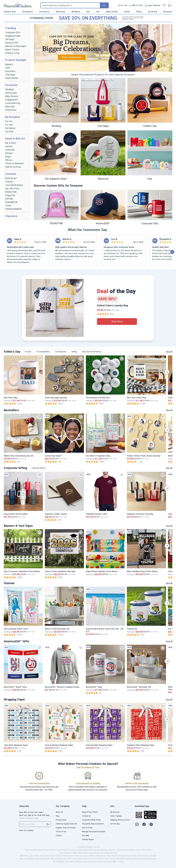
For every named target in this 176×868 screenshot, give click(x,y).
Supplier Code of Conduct (66, 828)
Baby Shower (12, 96)
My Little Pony (12, 188)
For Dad (28, 352)
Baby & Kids (112, 12)
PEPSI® (9, 199)
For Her (9, 121)
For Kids (9, 132)
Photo (139, 12)
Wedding (76, 12)
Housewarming (13, 103)
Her (98, 12)
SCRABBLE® (11, 202)
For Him (9, 125)
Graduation (27, 12)
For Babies (10, 128)
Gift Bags (10, 39)
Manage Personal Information (94, 832)
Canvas (9, 146)
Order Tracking (116, 816)
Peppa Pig (10, 195)
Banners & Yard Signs (16, 46)
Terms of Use (61, 832)
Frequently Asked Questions (93, 824)
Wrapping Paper (13, 36)
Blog (58, 816)
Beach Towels (12, 50)
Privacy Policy (61, 820)
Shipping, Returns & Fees (120, 820)
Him (88, 12)
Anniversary (11, 93)
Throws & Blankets (14, 163)
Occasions (44, 12)
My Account (115, 812)
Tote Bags (10, 75)
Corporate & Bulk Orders (92, 820)
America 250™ (12, 43)
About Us (59, 812)
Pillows (9, 160)
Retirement (11, 110)
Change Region (88, 839)
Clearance (11, 216)
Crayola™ (10, 182)
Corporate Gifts (13, 32)
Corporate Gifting (38, 468)
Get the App (115, 824)
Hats (8, 68)
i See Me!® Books (14, 185)
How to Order (87, 828)
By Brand (153, 12)
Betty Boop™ (11, 178)
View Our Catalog (26, 830)
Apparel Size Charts (90, 812)
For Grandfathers (43, 352)
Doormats (10, 150)
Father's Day (10, 12)
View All (169, 352)
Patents (59, 835)
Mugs (8, 157)
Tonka (8, 206)
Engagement (11, 100)
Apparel (9, 64)
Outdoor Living (12, 53)
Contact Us (86, 816)
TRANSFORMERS (14, 209)
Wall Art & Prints (13, 167)
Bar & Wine (11, 143)
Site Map (86, 835)
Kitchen (9, 153)
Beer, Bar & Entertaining (92, 352)
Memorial (60, 12)
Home (127, 12)
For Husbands (61, 352)
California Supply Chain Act (66, 824)
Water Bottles (12, 78)
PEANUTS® (11, 192)
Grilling (74, 352)
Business (168, 12)
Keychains (10, 71)
